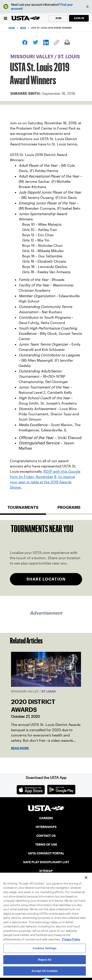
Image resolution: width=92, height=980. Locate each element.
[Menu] (5, 18)
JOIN (58, 18)
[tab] (23, 509)
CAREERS (46, 818)
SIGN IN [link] (79, 18)
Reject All (45, 960)
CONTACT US (46, 836)
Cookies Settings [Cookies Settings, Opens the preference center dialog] (45, 948)
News (23, 28)
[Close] (86, 877)
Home (12, 28)
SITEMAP (46, 871)
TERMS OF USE (46, 844)
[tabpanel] (46, 558)
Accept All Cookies (45, 971)
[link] (25, 42)
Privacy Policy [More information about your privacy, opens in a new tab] (71, 939)
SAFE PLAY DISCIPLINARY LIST (46, 862)
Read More (20, 748)
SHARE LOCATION (46, 579)
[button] (87, 7)
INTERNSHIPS (46, 827)
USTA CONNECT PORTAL (46, 853)
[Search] (87, 28)
